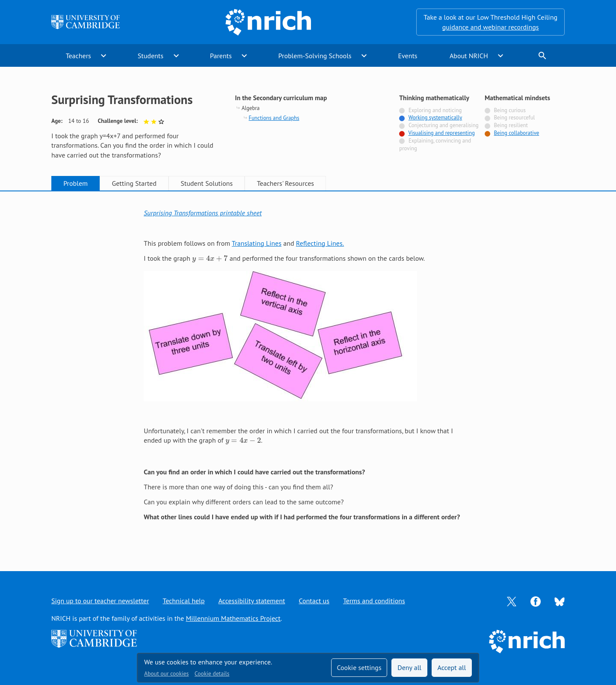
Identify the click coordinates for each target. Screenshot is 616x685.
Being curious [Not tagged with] (510, 110)
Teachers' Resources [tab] (285, 183)
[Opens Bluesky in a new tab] (560, 601)
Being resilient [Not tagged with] (511, 125)
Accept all (452, 667)
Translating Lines (257, 243)
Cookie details (212, 673)
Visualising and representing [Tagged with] (442, 133)
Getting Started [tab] (134, 183)
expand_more (104, 56)
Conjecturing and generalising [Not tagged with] (444, 125)
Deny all (409, 667)
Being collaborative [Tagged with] (517, 133)
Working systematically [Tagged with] (435, 118)
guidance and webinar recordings (491, 27)
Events (407, 56)
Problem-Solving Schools (315, 56)
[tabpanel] (308, 372)
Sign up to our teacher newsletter (100, 601)
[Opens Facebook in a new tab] (536, 601)
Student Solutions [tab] (207, 183)
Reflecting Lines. (320, 243)
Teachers (78, 56)
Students (151, 56)
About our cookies (166, 673)
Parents (221, 56)
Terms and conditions (374, 601)
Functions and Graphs (274, 118)
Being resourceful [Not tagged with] (515, 118)
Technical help (184, 601)
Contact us (314, 601)
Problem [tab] (76, 183)
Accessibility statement (252, 601)
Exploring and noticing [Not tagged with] (435, 110)
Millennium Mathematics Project (233, 618)
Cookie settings (359, 667)
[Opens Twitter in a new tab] (512, 601)
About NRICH (469, 56)
